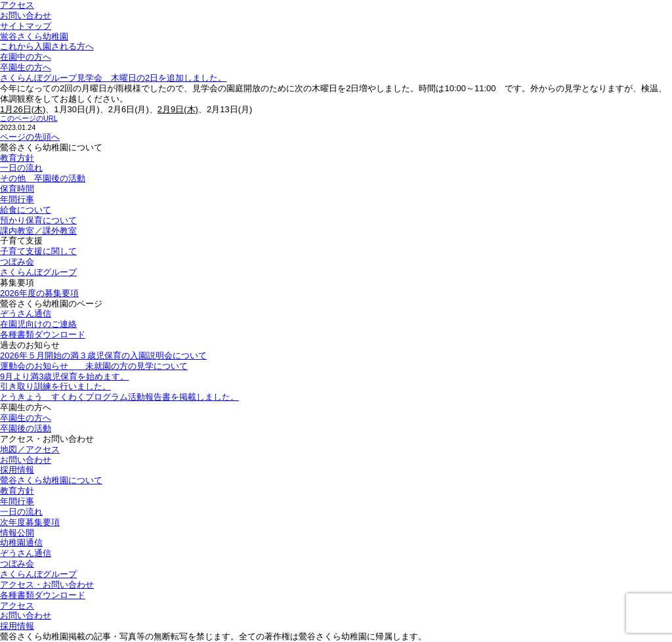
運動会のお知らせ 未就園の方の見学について (94, 366)
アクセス (17, 5)
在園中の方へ (26, 57)
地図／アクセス (30, 449)
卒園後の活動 (26, 428)
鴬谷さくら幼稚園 (34, 36)
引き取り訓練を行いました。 (55, 386)
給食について (26, 210)
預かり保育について (38, 220)
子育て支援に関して (38, 251)
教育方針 (17, 158)
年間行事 (17, 199)
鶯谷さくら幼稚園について (51, 480)
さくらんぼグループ (38, 272)
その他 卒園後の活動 (43, 178)
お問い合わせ (26, 15)
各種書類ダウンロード (43, 334)
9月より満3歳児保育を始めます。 (64, 376)
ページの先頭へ (30, 137)
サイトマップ (26, 26)
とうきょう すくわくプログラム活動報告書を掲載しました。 (119, 397)
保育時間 (17, 189)
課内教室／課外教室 (38, 231)
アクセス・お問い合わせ (47, 585)
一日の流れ (21, 168)
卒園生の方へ (26, 67)
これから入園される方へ (47, 46)
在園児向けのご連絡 (38, 324)
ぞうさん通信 (26, 313)
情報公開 (17, 533)
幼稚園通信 (21, 543)
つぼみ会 (17, 262)
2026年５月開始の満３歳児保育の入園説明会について (103, 355)
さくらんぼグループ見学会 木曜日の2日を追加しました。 (113, 78)
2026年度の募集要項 (39, 293)
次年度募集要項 (30, 522)
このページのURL (29, 118)
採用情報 (17, 470)
